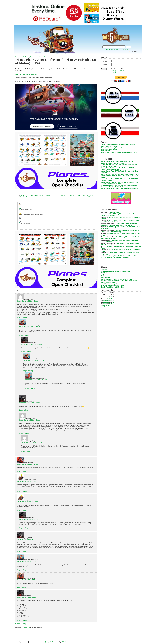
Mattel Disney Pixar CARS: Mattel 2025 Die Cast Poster (120, 174)
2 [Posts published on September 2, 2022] (111, 296)
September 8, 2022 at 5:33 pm (27, 597)
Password (104, 65)
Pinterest (104, 276)
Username (105, 61)
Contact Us (124, 49)
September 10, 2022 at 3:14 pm (28, 464)
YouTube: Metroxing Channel (111, 284)
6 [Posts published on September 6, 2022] (105, 298)
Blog (118, 49)
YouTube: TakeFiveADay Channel (113, 285)
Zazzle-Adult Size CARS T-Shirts (112, 287)
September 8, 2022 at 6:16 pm (27, 580)
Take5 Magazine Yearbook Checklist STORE (116, 279)
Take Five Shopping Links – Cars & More (115, 148)
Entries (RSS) (33, 642)
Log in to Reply (22, 318)
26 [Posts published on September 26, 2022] (104, 304)
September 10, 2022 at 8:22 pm (28, 301)
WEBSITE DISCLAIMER (109, 149)
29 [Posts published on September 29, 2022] (110, 304)
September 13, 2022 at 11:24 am (34, 360)
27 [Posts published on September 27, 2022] (106, 304)
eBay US (104, 274)
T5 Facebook (106, 278)
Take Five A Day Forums (110, 146)
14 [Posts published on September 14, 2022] (108, 300)
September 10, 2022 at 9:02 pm (30, 420)
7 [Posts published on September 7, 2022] (107, 298)
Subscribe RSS (136, 52)
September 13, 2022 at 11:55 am (36, 380)
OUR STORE (105, 151)
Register (114, 72)
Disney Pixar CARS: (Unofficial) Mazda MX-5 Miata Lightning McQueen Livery (119, 169)
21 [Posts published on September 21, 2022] (108, 302)
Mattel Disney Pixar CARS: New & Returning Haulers (120, 188)
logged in (27, 628)
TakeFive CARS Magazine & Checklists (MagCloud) (119, 281)
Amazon (104, 270)
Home (108, 49)
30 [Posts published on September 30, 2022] (112, 304)
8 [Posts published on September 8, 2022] (109, 298)
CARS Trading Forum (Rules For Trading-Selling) (118, 145)
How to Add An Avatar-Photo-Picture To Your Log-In (119, 153)
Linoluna (52, 642)
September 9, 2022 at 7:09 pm (27, 481)
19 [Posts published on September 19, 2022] (104, 302)
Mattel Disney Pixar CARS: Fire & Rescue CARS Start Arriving (120, 231)
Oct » (108, 306)
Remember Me (118, 69)
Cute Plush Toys (113, 212)
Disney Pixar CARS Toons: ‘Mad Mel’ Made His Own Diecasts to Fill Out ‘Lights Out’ (119, 186)
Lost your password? (118, 70)
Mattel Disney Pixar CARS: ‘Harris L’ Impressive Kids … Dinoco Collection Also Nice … (121, 183)
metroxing (25, 205)
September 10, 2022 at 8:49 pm (30, 403)
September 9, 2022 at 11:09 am (28, 501)
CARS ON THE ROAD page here (26, 74)
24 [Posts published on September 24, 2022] (114, 302)
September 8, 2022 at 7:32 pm (27, 561)
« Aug (103, 306)
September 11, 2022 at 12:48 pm (32, 442)
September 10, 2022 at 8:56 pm (32, 344)
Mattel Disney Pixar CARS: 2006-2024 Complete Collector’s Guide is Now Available (118, 162)
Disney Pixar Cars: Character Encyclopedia (116, 271)
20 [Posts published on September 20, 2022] (106, 302)
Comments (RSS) (43, 642)
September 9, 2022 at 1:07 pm (29, 519)
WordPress (25, 642)
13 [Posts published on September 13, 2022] (106, 300)
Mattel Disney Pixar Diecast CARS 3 (33, 57)
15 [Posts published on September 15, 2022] (110, 300)
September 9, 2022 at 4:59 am (27, 539)
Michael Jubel (65, 642)
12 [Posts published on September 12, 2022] (104, 300)
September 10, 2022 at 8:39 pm (30, 327)
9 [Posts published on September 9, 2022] (111, 298)
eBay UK (104, 273)
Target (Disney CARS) (109, 282)
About (113, 49)
